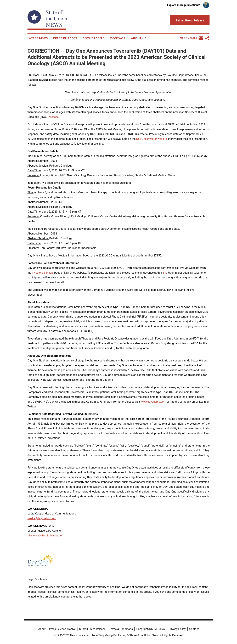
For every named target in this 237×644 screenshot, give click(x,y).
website (54, 117)
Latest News (38, 38)
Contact (118, 38)
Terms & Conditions (121, 629)
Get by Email (192, 38)
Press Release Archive (62, 629)
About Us (139, 38)
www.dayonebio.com (153, 402)
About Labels (94, 38)
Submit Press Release (92, 629)
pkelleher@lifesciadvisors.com (46, 535)
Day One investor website (151, 139)
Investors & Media (43, 273)
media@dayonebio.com (42, 518)
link (165, 273)
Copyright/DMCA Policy (151, 629)
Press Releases (65, 38)
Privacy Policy (177, 629)
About (42, 629)
